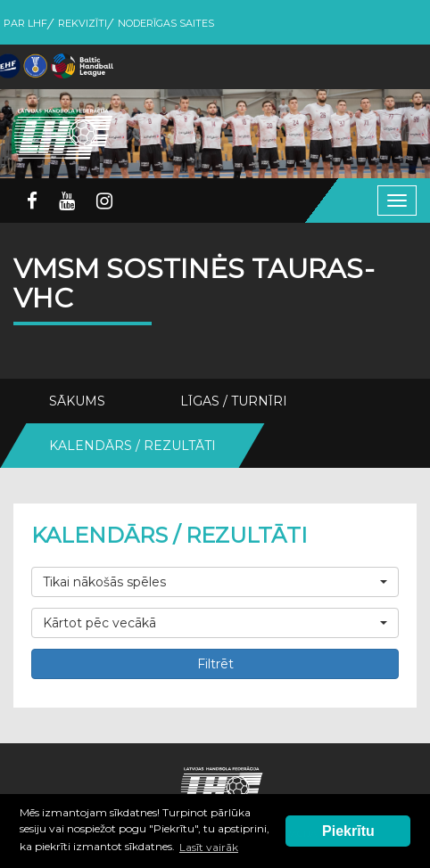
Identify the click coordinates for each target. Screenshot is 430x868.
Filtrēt (215, 664)
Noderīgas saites (166, 23)
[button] (215, 582)
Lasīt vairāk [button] (209, 847)
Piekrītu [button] (348, 831)
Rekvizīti (83, 23)
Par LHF (25, 23)
